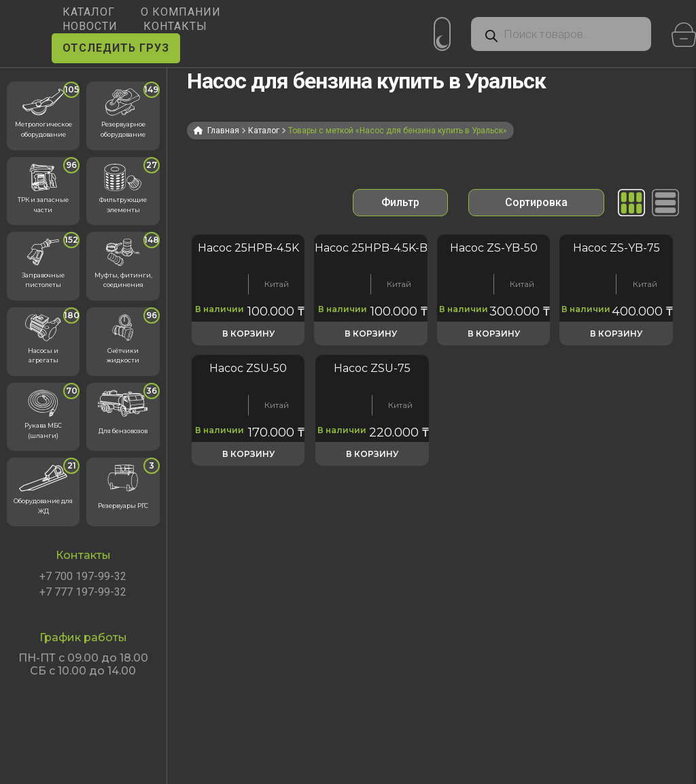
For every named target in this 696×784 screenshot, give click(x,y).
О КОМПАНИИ (181, 12)
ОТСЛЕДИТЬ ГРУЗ (116, 48)
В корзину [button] (248, 334)
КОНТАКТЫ (175, 26)
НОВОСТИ (90, 26)
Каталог (264, 131)
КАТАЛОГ (89, 12)
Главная (223, 131)
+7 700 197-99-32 (83, 577)
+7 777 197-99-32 (83, 592)
